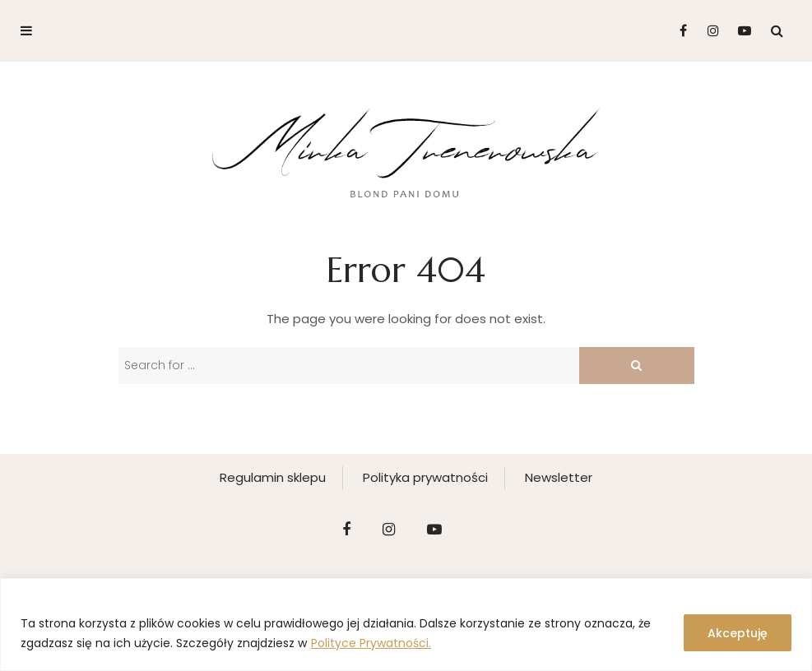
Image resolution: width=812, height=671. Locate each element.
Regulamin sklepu (273, 477)
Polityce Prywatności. (371, 643)
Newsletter (559, 477)
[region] (406, 625)
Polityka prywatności (425, 477)
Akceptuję (738, 633)
